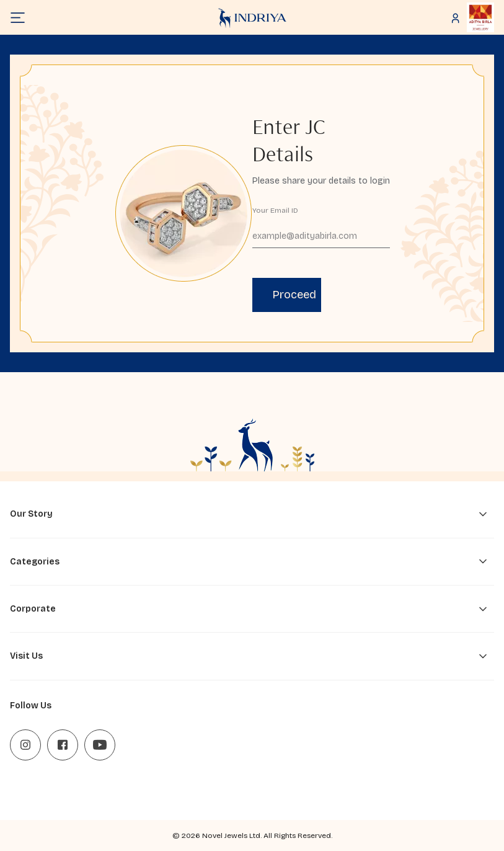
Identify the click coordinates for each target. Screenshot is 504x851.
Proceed (294, 295)
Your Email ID (275, 210)
